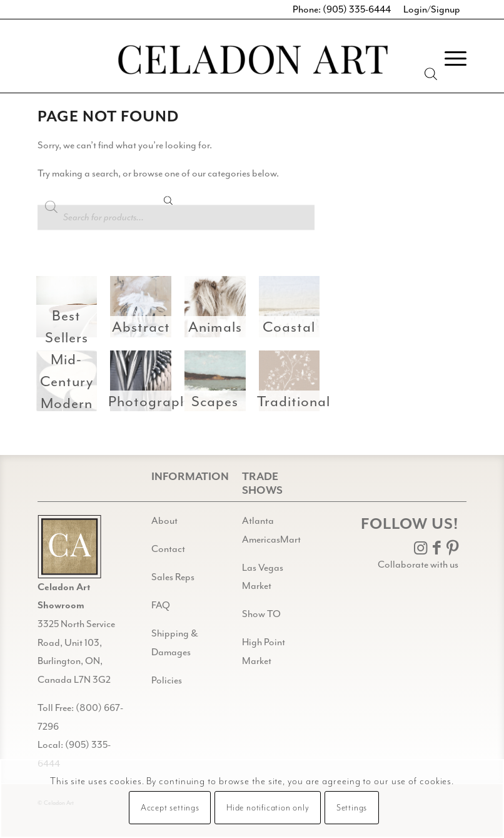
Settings (352, 808)
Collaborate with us (418, 565)
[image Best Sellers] (71, 311)
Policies (167, 680)
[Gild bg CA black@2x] (69, 547)
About (164, 521)
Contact (168, 549)
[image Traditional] (294, 386)
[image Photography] (145, 386)
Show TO (261, 614)
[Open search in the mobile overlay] (176, 207)
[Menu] (449, 59)
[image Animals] (220, 311)
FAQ (161, 605)
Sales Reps (173, 577)
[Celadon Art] (252, 62)
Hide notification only (268, 808)
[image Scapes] (220, 386)
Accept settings (170, 808)
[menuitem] (449, 59)
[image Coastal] (294, 311)
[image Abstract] (145, 311)
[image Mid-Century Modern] (71, 386)
